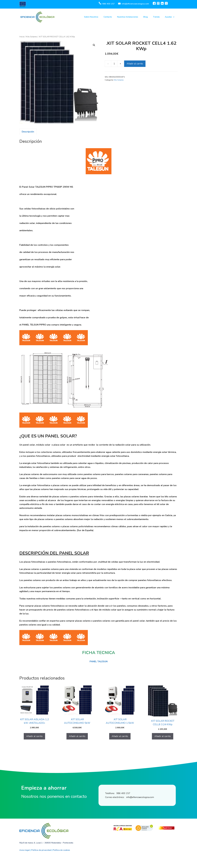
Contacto (108, 17)
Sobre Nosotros (91, 17)
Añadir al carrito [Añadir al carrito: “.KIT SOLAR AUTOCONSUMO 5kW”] (77, 736)
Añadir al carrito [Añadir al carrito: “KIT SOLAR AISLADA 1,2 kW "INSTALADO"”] (34, 736)
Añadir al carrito (135, 64)
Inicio (22, 37)
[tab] (28, 132)
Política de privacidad (41, 850)
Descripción (28, 132)
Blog (146, 17)
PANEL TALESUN (99, 661)
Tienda (156, 17)
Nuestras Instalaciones (128, 17)
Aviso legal (25, 850)
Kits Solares (32, 37)
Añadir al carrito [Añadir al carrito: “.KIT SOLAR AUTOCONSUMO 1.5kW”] (120, 736)
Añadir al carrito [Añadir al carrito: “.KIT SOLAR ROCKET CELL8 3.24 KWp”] (163, 736)
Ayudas (170, 17)
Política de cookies (61, 850)
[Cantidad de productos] (114, 64)
